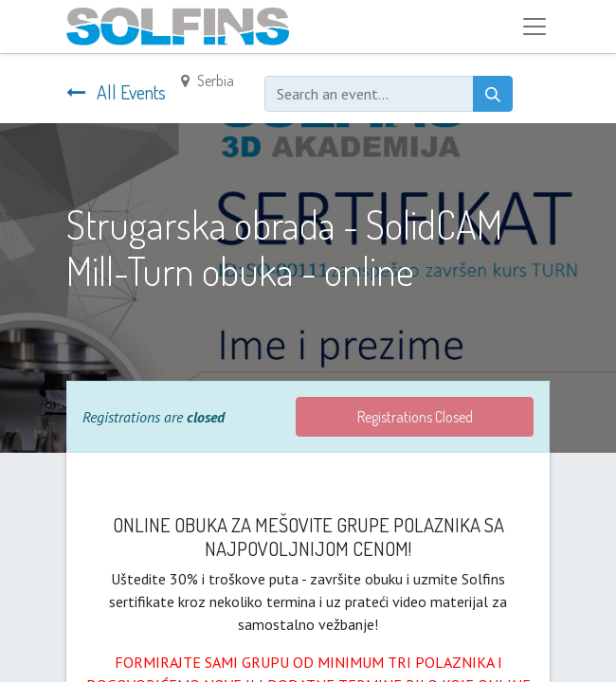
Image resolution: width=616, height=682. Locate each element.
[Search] (493, 94)
